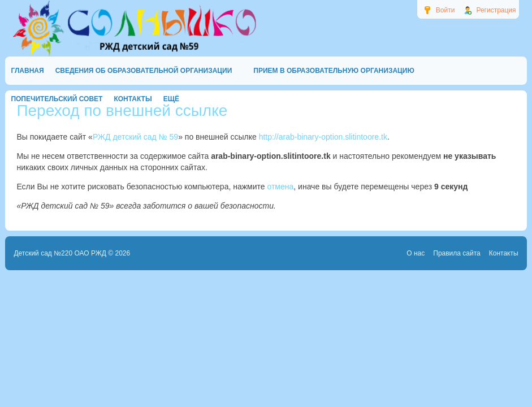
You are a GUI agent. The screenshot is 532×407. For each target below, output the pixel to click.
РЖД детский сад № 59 (135, 137)
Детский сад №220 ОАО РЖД (60, 253)
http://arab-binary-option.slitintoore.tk (323, 137)
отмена (280, 187)
